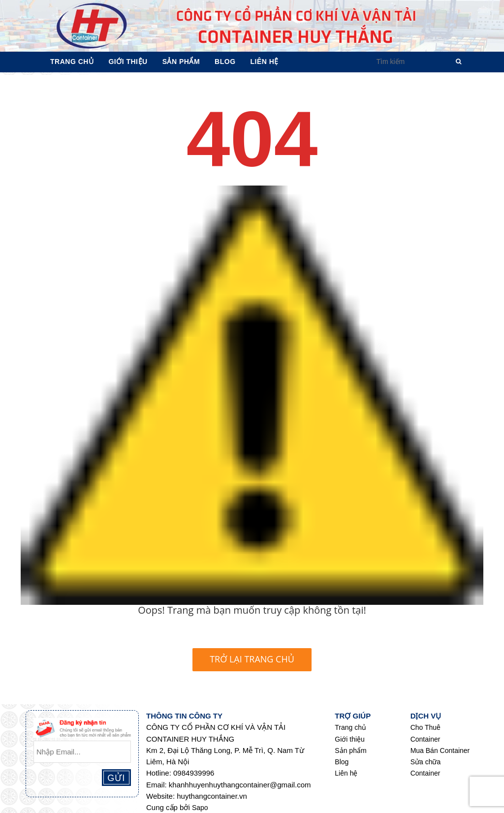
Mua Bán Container (440, 750)
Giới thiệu (350, 739)
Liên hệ (346, 773)
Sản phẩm (350, 750)
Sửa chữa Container (426, 767)
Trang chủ (350, 727)
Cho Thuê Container (425, 733)
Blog (342, 762)
